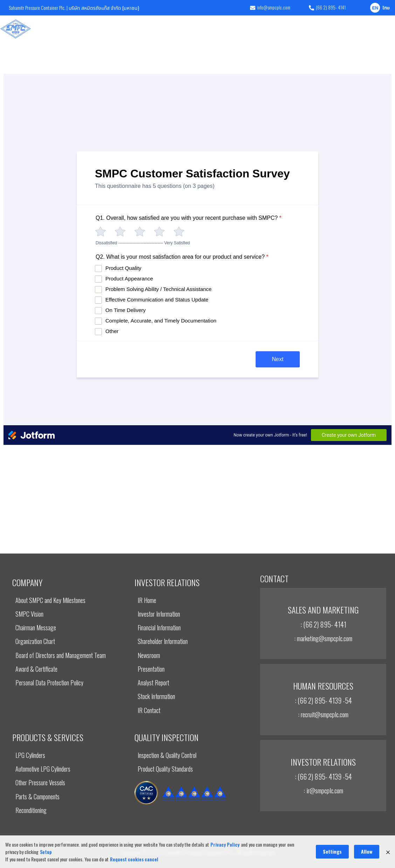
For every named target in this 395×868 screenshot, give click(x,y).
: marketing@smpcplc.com (323, 638)
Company (60, 29)
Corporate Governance (300, 29)
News (338, 29)
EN (375, 8)
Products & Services (99, 29)
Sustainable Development (244, 29)
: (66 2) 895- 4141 (323, 624)
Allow (367, 851)
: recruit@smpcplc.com (323, 714)
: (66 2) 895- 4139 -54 (323, 700)
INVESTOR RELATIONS (193, 29)
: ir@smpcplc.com (323, 790)
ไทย (386, 8)
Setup (46, 852)
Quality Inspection (147, 29)
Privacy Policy (225, 844)
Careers (361, 29)
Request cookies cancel (134, 859)
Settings (332, 851)
